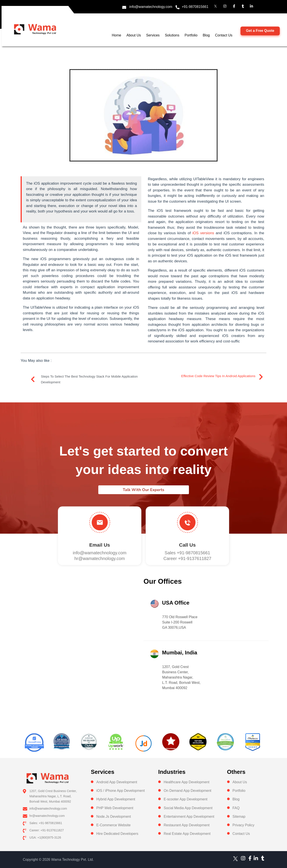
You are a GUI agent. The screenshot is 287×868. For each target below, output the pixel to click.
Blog (206, 35)
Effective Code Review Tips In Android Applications (218, 376)
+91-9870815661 (195, 7)
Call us (187, 545)
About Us (134, 35)
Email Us (100, 545)
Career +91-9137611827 (187, 558)
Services (153, 35)
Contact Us (224, 35)
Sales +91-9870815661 (187, 553)
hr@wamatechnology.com (100, 558)
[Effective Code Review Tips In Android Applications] (261, 377)
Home (117, 35)
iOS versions (203, 233)
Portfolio (191, 35)
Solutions (172, 35)
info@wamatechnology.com (151, 7)
